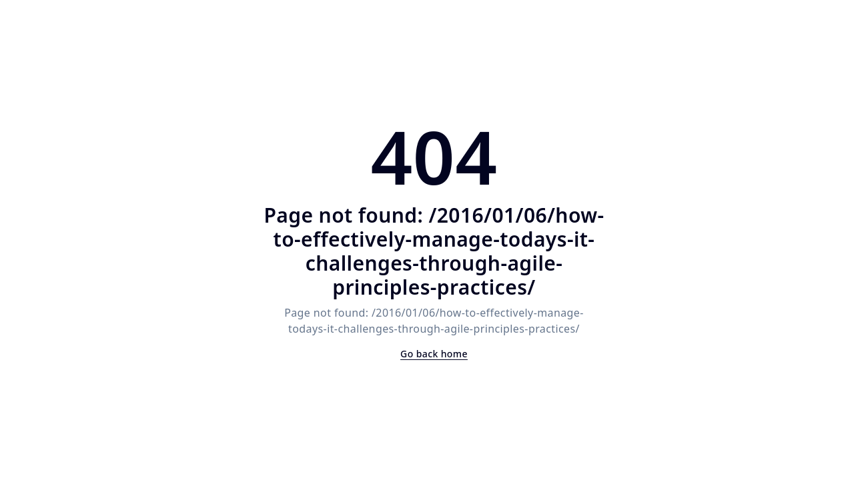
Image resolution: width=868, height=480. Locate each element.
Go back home (434, 354)
